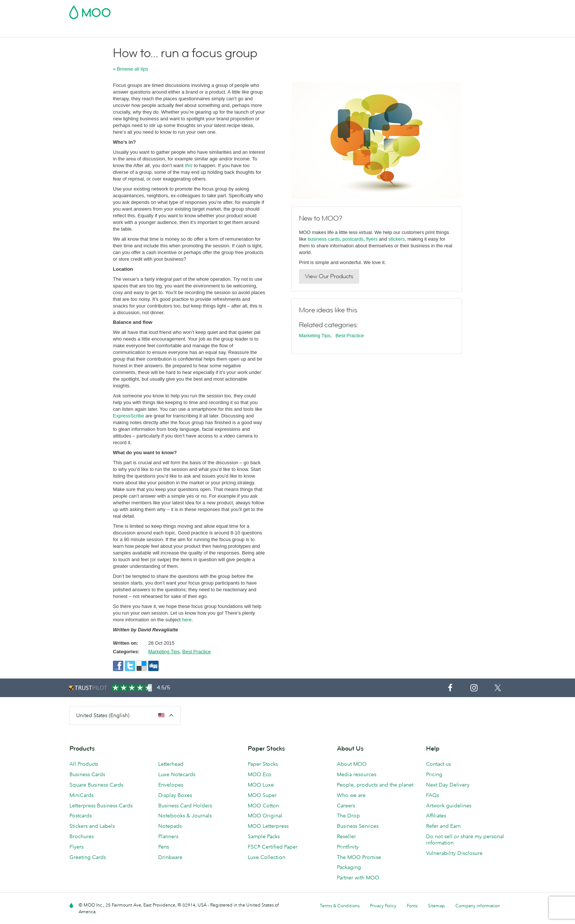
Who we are (351, 795)
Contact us (438, 764)
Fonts (412, 906)
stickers (397, 239)
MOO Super (262, 795)
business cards (324, 239)
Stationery (274, 31)
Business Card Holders (185, 806)
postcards (353, 239)
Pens (164, 847)
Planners (168, 836)
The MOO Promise (359, 857)
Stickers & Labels (172, 31)
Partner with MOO (358, 878)
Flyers (77, 847)
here (186, 620)
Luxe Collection (267, 857)
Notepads (170, 826)
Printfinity (348, 847)
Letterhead (171, 764)
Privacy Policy (383, 906)
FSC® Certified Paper (273, 847)
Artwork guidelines (449, 806)
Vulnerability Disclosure (454, 853)
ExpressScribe (129, 416)
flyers (372, 239)
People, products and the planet (375, 785)
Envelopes (171, 785)
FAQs (433, 795)
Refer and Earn (443, 826)
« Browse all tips (131, 69)
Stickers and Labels (92, 826)
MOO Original (265, 816)
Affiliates (436, 816)
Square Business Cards (96, 785)
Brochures (82, 836)
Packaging (349, 867)
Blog (417, 31)
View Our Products (329, 276)
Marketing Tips (164, 652)
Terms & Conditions (340, 906)
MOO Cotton (263, 806)
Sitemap (436, 906)
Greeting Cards (88, 857)
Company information (478, 906)
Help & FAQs (447, 31)
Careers (346, 806)
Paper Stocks (263, 764)
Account (390, 10)
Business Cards (88, 31)
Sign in (415, 10)
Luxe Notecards (177, 774)
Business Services (381, 31)
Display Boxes (175, 795)
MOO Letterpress (268, 826)
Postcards (129, 31)
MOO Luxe (261, 785)
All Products (84, 764)
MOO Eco (260, 774)
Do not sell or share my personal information (465, 840)
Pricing (434, 774)
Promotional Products (322, 31)
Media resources (357, 774)
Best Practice (197, 652)
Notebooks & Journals (185, 816)
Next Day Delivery (448, 785)
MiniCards (82, 795)
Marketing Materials (227, 31)
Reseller (346, 836)
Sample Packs (264, 836)
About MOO (352, 764)
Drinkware (170, 857)
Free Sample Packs (350, 10)
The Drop (348, 816)
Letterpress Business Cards (101, 806)
